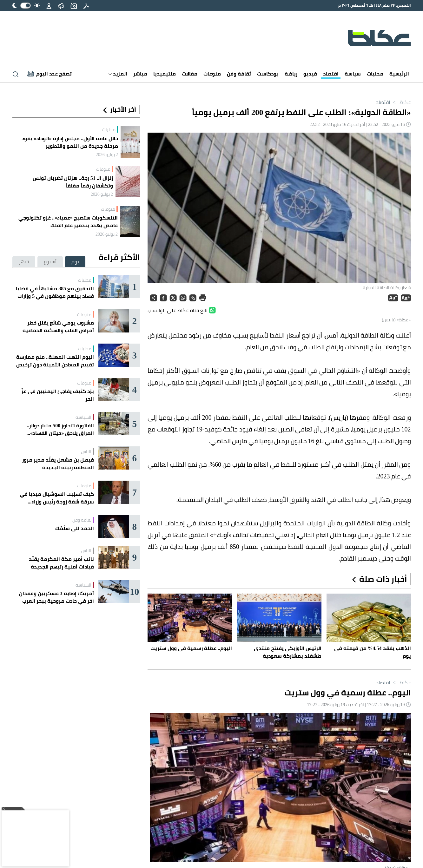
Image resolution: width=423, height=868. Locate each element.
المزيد (118, 74)
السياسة (83, 417)
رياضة (291, 74)
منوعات (212, 74)
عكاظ (400, 102)
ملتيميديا (165, 74)
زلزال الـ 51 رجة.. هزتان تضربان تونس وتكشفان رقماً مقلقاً (73, 182)
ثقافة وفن (239, 74)
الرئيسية (399, 74)
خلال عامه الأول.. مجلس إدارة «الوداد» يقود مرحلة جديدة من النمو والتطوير (70, 142)
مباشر (140, 74)
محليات (375, 74)
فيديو (310, 74)
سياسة (353, 74)
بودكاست (268, 74)
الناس (86, 451)
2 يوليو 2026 (107, 155)
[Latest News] (49, 74)
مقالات (190, 74)
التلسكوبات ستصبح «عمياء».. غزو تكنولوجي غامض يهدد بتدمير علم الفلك (68, 221)
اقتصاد (331, 74)
